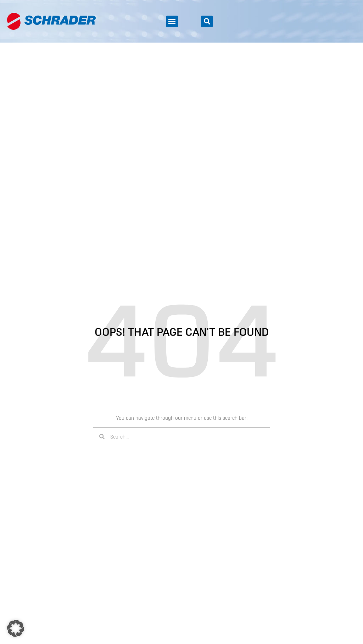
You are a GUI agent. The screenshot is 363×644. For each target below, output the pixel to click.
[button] (172, 21)
